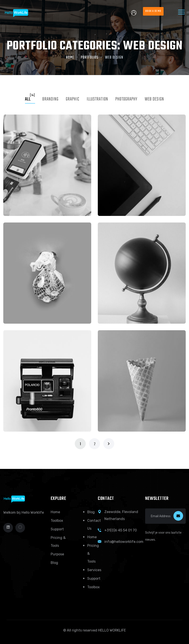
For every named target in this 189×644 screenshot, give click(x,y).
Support (57, 529)
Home (70, 58)
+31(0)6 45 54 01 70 (121, 530)
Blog (54, 563)
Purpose (57, 554)
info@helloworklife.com (124, 542)
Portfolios (90, 58)
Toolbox (57, 521)
